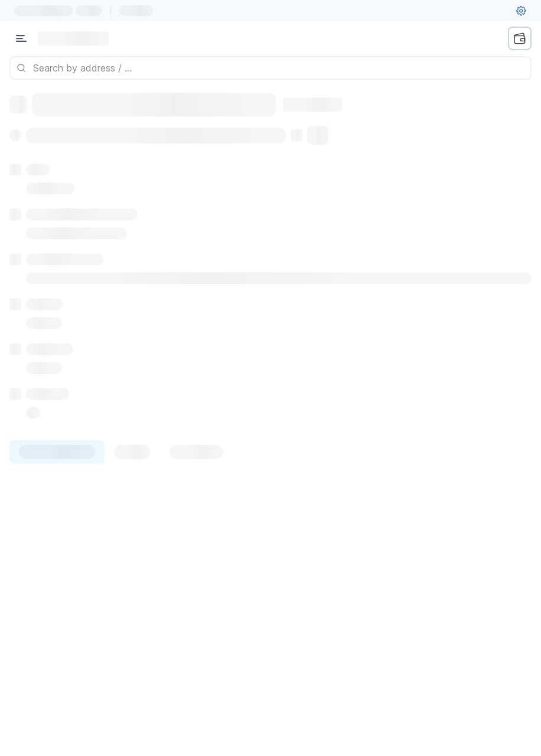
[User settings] (521, 11)
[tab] (57, 452)
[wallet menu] (520, 38)
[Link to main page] (73, 38)
